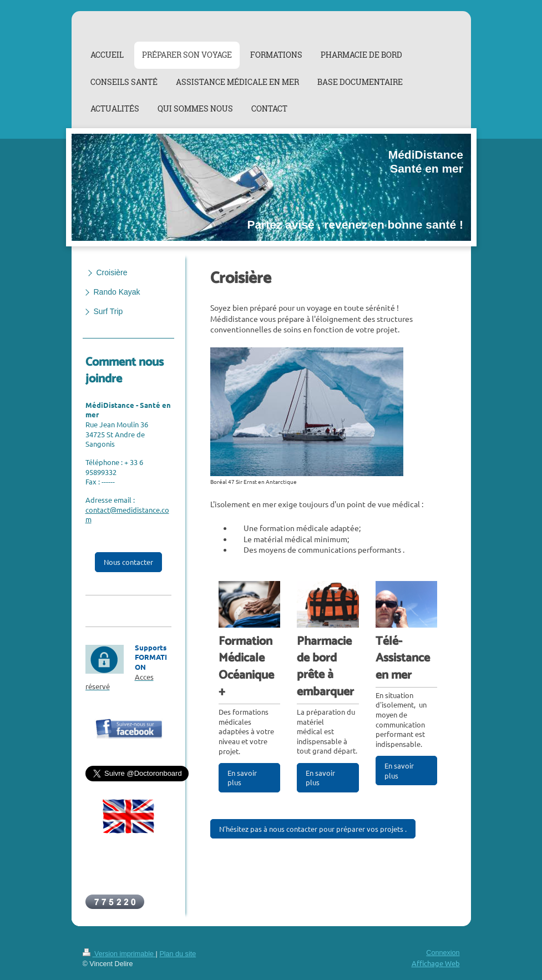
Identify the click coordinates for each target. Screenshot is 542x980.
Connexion (443, 953)
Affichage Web (436, 963)
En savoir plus (242, 778)
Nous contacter (128, 562)
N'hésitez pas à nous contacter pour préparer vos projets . (313, 829)
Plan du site (178, 954)
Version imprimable (119, 954)
